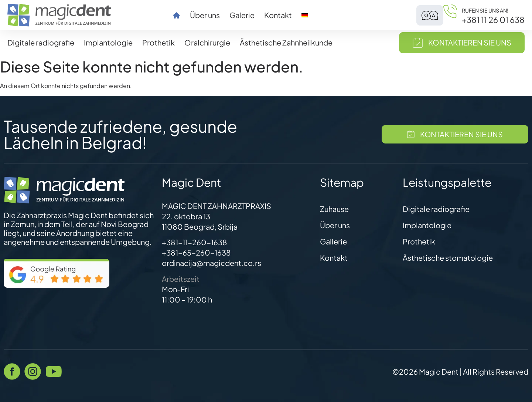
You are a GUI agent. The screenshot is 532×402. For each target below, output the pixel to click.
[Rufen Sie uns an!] (450, 15)
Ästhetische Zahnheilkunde (286, 42)
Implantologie (108, 42)
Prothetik (158, 42)
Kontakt (278, 15)
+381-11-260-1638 (195, 242)
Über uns (205, 15)
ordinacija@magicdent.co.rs (212, 263)
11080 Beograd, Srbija (200, 227)
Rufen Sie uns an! (485, 10)
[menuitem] (305, 15)
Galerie (242, 15)
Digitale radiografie (41, 42)
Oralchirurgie (207, 42)
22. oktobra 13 (186, 216)
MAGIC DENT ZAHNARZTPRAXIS (216, 206)
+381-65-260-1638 (196, 252)
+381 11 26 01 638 (493, 20)
